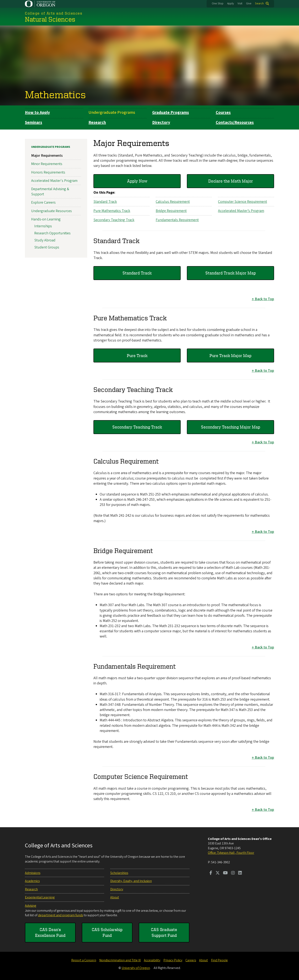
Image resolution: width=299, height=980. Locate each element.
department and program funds (61, 915)
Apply (230, 4)
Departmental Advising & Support (50, 191)
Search (259, 4)
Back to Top (264, 299)
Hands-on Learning (46, 219)
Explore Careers (43, 202)
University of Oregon (136, 968)
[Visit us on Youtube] (225, 873)
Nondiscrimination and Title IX (120, 960)
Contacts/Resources (235, 122)
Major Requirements (47, 156)
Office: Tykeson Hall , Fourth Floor (231, 853)
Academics (32, 881)
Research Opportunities (52, 233)
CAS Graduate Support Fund (164, 932)
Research (97, 122)
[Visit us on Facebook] (211, 873)
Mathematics (55, 94)
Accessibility (152, 960)
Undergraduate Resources (51, 211)
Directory (161, 122)
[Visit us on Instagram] (233, 873)
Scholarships (119, 873)
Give (249, 4)
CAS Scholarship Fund (107, 932)
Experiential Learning (40, 897)
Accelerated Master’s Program (241, 211)
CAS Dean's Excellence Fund (50, 932)
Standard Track (105, 201)
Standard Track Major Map (231, 273)
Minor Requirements (47, 164)
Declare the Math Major (231, 181)
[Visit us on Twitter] (218, 873)
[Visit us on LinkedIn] (240, 873)
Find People (219, 960)
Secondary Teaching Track (114, 220)
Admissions (33, 873)
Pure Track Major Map (230, 355)
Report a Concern (84, 960)
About (115, 897)
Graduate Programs (171, 113)
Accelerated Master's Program (54, 180)
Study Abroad (45, 240)
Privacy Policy (173, 960)
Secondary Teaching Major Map (231, 427)
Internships (43, 226)
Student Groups (47, 247)
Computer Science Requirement (243, 201)
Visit (240, 4)
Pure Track (137, 355)
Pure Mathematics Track (112, 211)
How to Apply (37, 113)
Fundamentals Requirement (177, 220)
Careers (191, 960)
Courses (223, 113)
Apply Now (137, 181)
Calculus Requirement (173, 201)
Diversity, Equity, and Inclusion (131, 881)
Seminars (34, 122)
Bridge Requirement (171, 211)
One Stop (218, 4)
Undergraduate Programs (112, 113)
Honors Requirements (48, 172)
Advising (31, 906)
